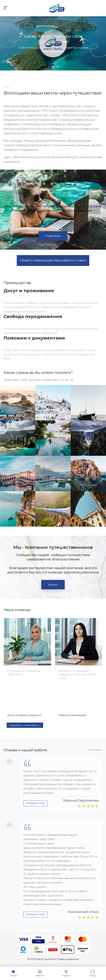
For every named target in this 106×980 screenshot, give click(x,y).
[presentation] (5, 642)
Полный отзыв (35, 803)
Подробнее (53, 236)
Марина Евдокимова (81, 800)
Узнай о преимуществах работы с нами (53, 260)
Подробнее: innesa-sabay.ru (25, 725)
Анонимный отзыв (83, 912)
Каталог (53, 585)
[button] (49, 67)
